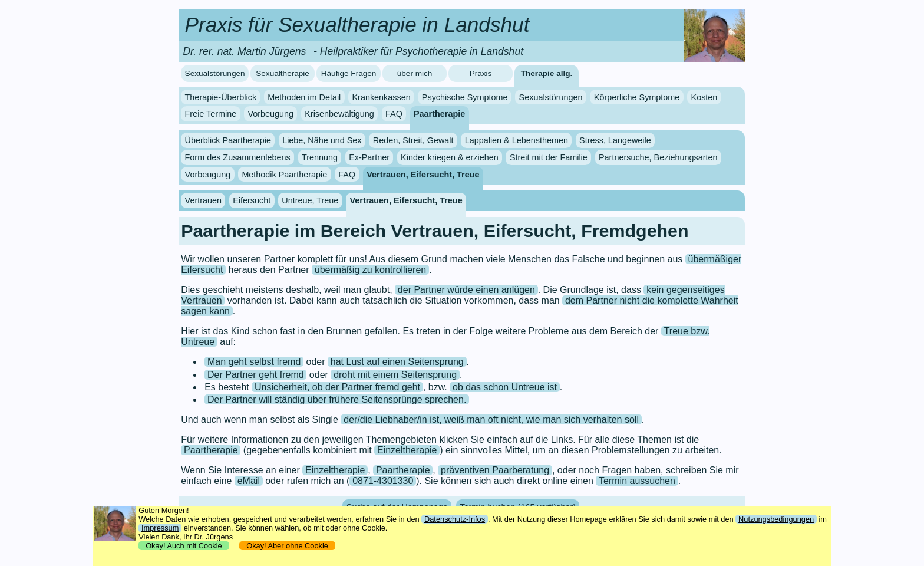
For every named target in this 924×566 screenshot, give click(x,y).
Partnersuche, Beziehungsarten (658, 157)
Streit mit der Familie (549, 157)
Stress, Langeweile (615, 140)
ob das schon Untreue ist (505, 387)
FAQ (394, 114)
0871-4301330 (383, 481)
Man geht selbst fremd (254, 362)
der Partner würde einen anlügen (466, 290)
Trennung (320, 157)
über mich (415, 73)
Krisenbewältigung (339, 114)
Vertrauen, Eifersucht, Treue (423, 175)
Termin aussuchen (637, 481)
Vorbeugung (270, 114)
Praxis (481, 73)
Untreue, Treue (310, 200)
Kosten (704, 97)
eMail (249, 481)
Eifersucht (252, 200)
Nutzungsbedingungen (776, 519)
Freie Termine (211, 114)
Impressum (160, 528)
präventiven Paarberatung (495, 470)
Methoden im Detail (304, 97)
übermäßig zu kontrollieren (370, 270)
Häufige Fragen (349, 73)
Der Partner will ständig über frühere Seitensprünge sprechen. (337, 399)
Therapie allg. (547, 73)
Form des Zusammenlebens (238, 157)
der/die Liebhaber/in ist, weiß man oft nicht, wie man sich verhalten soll (491, 419)
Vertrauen (203, 200)
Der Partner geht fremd (256, 375)
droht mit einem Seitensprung (395, 375)
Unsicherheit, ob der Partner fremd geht (337, 387)
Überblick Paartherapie (228, 140)
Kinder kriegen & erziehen (450, 157)
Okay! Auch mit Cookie (184, 546)
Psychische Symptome (465, 97)
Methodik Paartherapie (284, 175)
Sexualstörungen (215, 73)
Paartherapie (439, 114)
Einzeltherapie (407, 450)
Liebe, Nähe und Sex (322, 140)
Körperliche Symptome (637, 97)
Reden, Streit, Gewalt (413, 140)
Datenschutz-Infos (455, 519)
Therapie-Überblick (221, 97)
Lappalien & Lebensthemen (517, 140)
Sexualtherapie (283, 73)
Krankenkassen (381, 97)
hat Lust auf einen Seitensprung (397, 362)
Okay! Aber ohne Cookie (287, 546)
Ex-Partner (369, 157)
